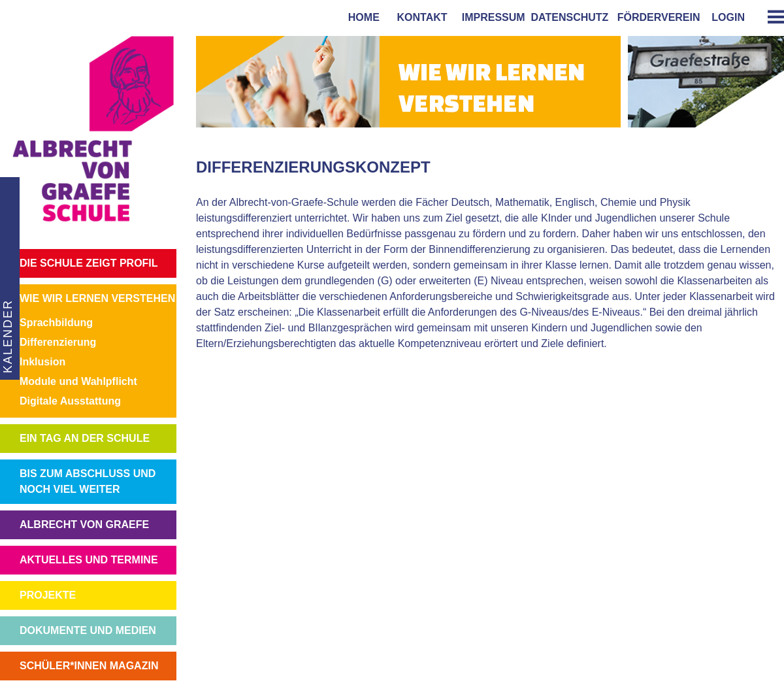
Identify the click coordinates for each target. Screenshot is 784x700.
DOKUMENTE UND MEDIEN (88, 630)
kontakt (419, 17)
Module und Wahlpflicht (78, 381)
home (361, 17)
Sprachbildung (56, 323)
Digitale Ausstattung (70, 401)
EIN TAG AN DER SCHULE (85, 438)
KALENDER (7, 336)
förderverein (656, 17)
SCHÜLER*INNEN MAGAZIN (89, 666)
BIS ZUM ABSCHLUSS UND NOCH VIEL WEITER (88, 481)
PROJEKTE (48, 595)
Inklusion (42, 362)
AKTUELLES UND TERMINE (89, 560)
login (728, 17)
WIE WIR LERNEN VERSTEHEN (97, 298)
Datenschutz (570, 17)
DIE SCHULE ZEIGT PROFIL (89, 263)
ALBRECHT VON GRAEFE (84, 525)
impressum (491, 17)
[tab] (771, 17)
